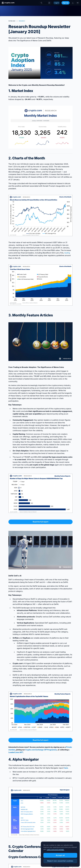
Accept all (60, 855)
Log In (57, 3)
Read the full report (40, 522)
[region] (60, 854)
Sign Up (66, 3)
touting (67, 253)
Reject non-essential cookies (60, 861)
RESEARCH (22, 21)
